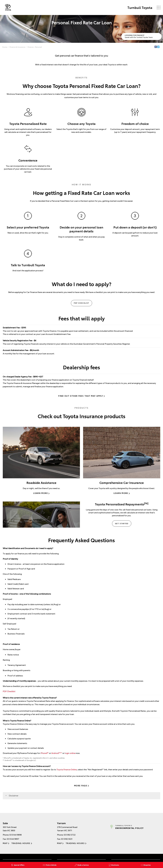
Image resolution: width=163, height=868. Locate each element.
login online (70, 753)
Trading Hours (21, 843)
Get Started (122, 524)
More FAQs (81, 786)
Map (5, 843)
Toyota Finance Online (67, 770)
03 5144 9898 (16, 835)
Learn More (41, 493)
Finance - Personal (35, 47)
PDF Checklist (81, 303)
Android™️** (57, 753)
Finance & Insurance (18, 47)
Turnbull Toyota (139, 7)
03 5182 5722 (70, 835)
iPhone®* (45, 753)
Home (5, 47)
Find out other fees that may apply (81, 396)
